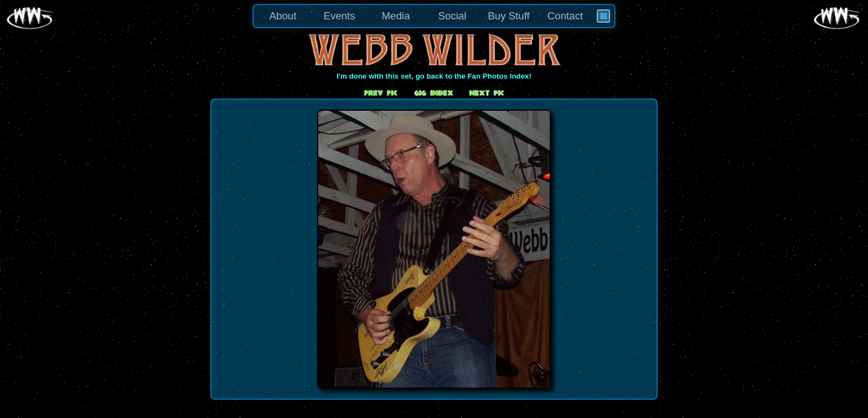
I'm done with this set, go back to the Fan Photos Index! (434, 76)
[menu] (434, 16)
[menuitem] (603, 16)
